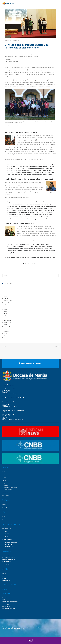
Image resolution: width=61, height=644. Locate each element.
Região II (4, 506)
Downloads (5, 603)
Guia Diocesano (6, 496)
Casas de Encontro (7, 494)
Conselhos (6, 486)
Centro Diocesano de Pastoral (10, 487)
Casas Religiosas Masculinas (9, 559)
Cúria (5, 484)
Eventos (5, 589)
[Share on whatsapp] (32, 264)
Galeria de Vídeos (6, 607)
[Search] (31, 275)
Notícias (8, 40)
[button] (58, 3)
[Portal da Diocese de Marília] (8, 3)
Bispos (5, 475)
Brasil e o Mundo (6, 580)
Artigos (4, 599)
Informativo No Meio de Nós (9, 608)
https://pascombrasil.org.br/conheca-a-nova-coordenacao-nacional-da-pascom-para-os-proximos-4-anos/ (31, 257)
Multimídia (6, 593)
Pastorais (4, 579)
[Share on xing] (36, 264)
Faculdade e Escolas (7, 556)
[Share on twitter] (25, 264)
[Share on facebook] (23, 264)
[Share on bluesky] (34, 264)
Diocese (5, 468)
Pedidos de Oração (9, 585)
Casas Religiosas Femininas (8, 558)
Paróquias (6, 500)
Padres (4, 518)
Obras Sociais (5, 492)
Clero (4, 512)
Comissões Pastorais (7, 528)
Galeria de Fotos (6, 605)
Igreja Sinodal (46, 153)
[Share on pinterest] (29, 264)
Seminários (5, 478)
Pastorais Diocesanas (7, 540)
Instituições (7, 552)
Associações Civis (6, 565)
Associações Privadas (7, 563)
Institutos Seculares (7, 561)
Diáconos (5, 520)
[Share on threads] (27, 264)
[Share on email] (38, 264)
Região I (4, 504)
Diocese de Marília (9, 284)
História (4, 472)
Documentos (5, 601)
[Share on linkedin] (31, 264)
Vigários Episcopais (8, 489)
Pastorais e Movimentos (11, 524)
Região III (5, 508)
